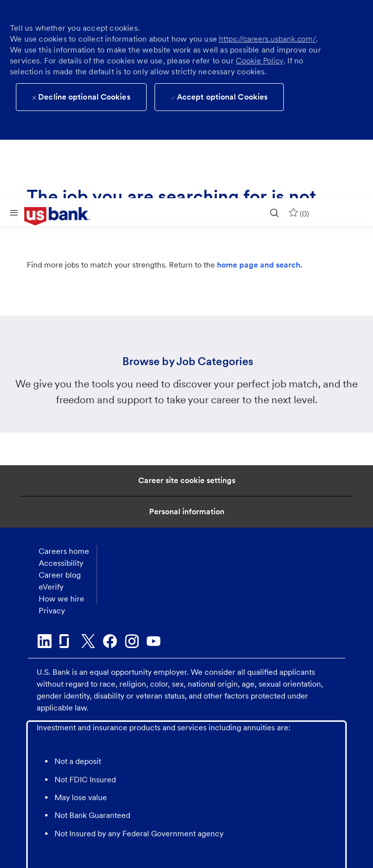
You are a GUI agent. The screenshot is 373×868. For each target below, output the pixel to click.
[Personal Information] (187, 512)
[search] (274, 212)
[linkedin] (45, 641)
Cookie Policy (260, 61)
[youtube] (154, 641)
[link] (64, 217)
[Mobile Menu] (14, 212)
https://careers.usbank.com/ (267, 39)
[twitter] (88, 641)
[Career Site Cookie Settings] (187, 481)
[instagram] (132, 641)
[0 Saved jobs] (299, 212)
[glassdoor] (66, 641)
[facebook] (110, 641)
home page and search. (260, 265)
